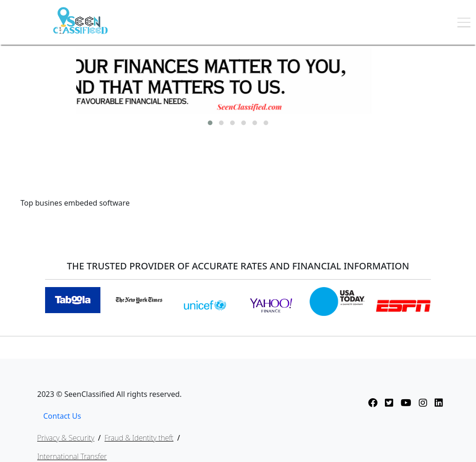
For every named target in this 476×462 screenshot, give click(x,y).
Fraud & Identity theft (139, 438)
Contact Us (62, 416)
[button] (210, 123)
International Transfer (72, 456)
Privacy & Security (66, 438)
